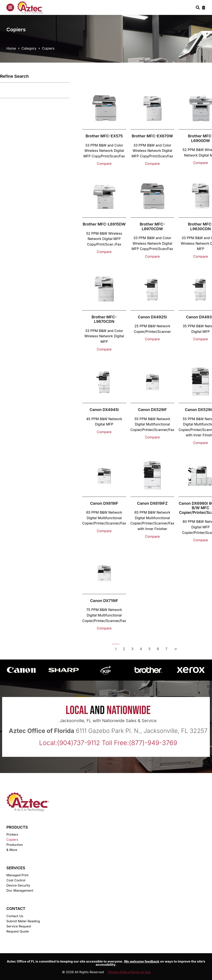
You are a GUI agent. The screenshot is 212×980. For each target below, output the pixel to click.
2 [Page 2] (124, 649)
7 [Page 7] (166, 649)
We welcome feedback (142, 961)
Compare (104, 164)
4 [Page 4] (141, 649)
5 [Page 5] (149, 649)
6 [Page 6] (158, 649)
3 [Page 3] (132, 649)
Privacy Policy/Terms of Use (129, 972)
